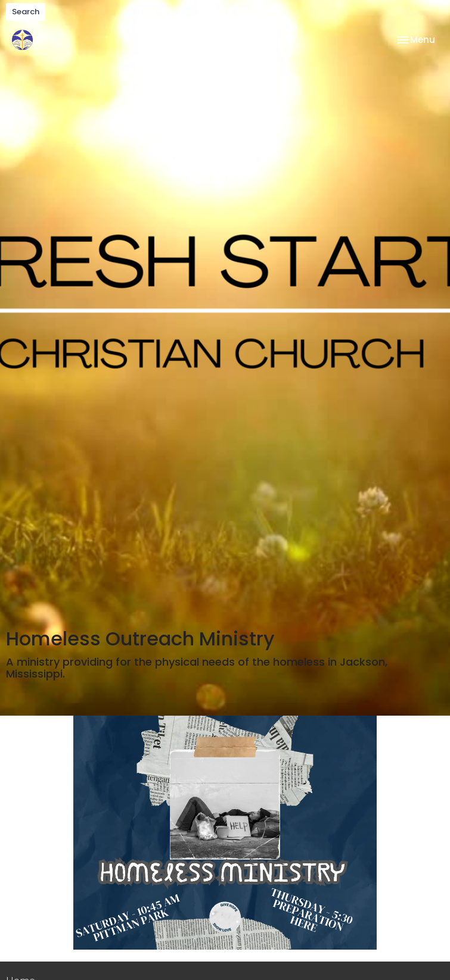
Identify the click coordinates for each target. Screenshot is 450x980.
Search (26, 12)
